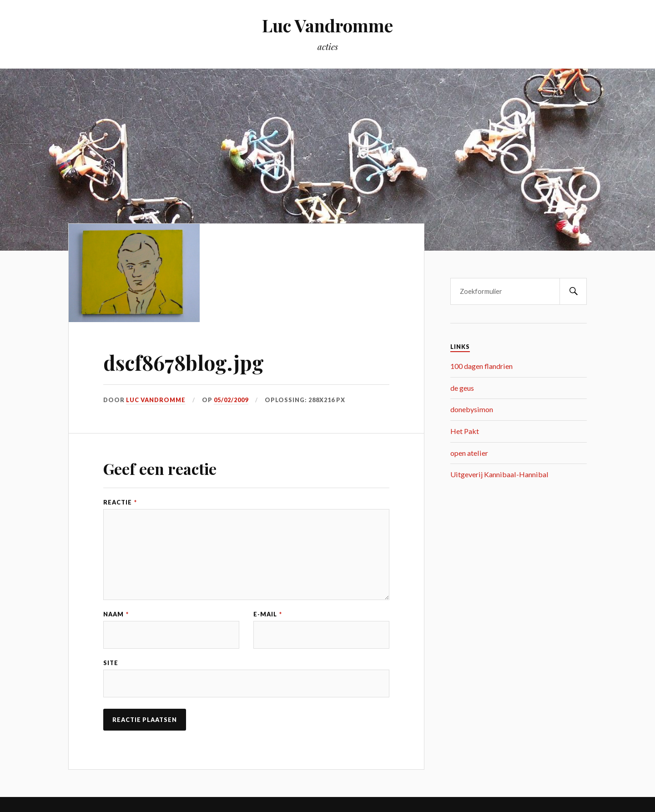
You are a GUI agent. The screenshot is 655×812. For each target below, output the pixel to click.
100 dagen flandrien (481, 366)
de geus (462, 388)
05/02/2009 (231, 400)
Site (111, 663)
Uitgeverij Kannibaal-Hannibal (499, 474)
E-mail (268, 614)
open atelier (469, 453)
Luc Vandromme (327, 25)
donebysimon (472, 409)
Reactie (120, 502)
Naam (116, 614)
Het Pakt (465, 431)
